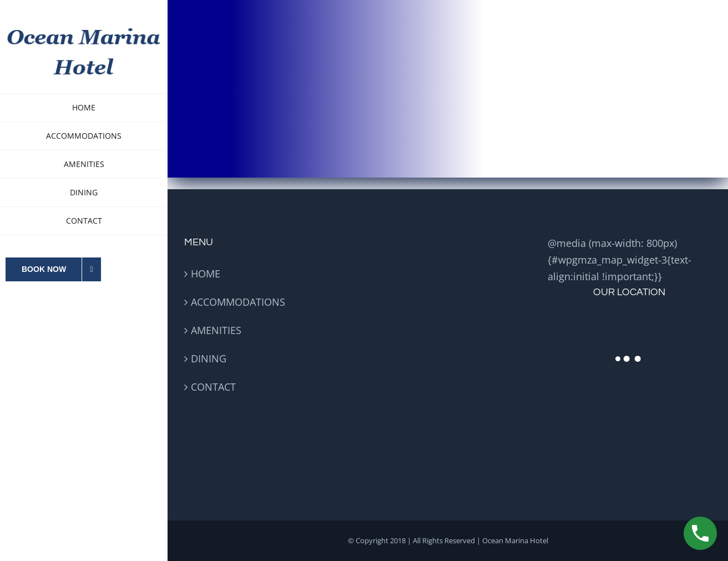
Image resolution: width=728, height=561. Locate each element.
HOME (206, 274)
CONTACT (213, 387)
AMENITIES (216, 330)
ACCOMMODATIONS (238, 302)
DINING (209, 358)
